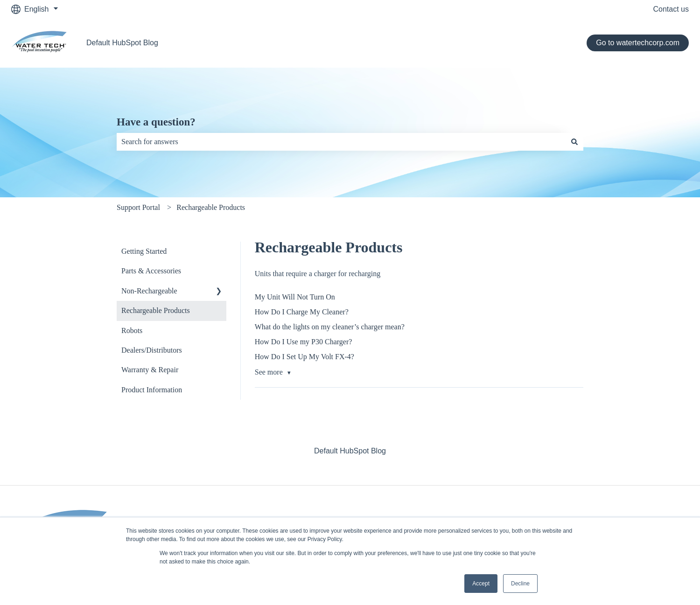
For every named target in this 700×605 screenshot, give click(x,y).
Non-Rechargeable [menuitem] (149, 291)
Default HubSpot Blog (122, 43)
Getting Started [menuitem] (144, 251)
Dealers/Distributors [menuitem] (152, 350)
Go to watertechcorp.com (638, 43)
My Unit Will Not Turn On (295, 297)
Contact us (671, 9)
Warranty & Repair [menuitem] (150, 370)
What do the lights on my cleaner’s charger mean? (330, 327)
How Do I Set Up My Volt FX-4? (304, 357)
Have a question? (156, 122)
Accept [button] (481, 584)
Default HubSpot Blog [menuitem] (350, 451)
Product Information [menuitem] (152, 390)
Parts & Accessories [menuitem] (151, 271)
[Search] (574, 142)
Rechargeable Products (211, 207)
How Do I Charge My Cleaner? (302, 312)
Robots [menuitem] (132, 330)
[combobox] (341, 142)
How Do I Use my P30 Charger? (304, 342)
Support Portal (138, 207)
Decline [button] (520, 584)
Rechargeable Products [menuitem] (156, 310)
